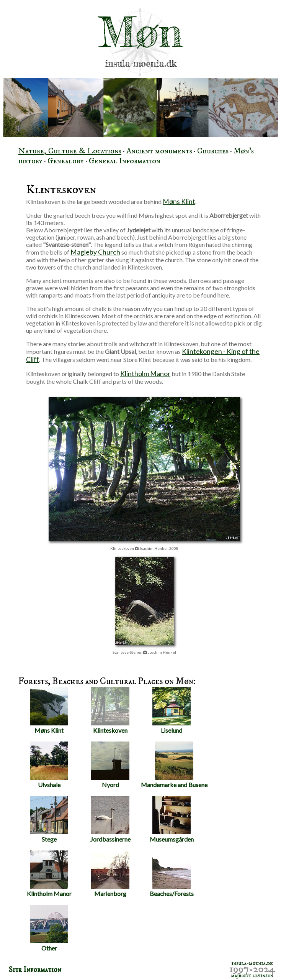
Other (49, 928)
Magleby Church (95, 252)
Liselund (172, 710)
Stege (49, 819)
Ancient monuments (159, 151)
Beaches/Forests (172, 874)
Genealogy (66, 161)
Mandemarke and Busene (174, 765)
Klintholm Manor (145, 374)
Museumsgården (172, 819)
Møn (140, 32)
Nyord (110, 765)
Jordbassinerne (110, 819)
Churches (213, 151)
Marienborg (110, 874)
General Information (125, 161)
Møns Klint (179, 201)
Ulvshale (49, 765)
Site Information (35, 970)
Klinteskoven (110, 710)
